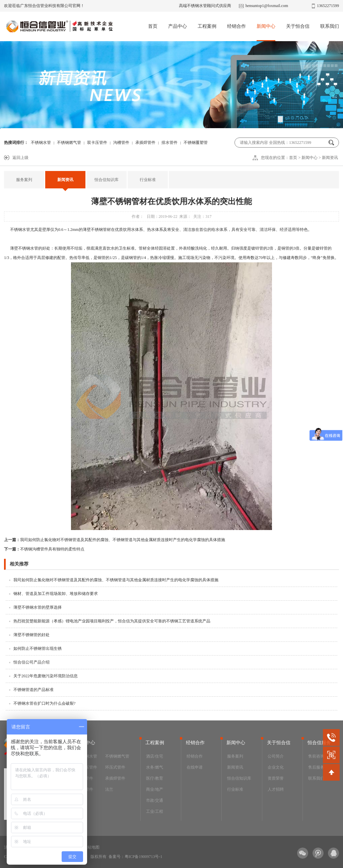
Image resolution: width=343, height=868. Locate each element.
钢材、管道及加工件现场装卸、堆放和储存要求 (56, 594)
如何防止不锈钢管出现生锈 (38, 648)
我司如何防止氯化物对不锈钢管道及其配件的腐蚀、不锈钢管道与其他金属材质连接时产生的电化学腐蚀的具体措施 (115, 540)
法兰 (109, 789)
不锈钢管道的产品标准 (33, 690)
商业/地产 (155, 789)
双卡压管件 (97, 143)
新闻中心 (266, 26)
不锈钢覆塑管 (196, 143)
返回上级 (20, 158)
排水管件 (169, 143)
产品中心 (178, 26)
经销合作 (236, 26)
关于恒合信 (298, 26)
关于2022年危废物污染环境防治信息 (46, 676)
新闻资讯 (330, 158)
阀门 (81, 800)
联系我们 (330, 26)
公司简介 (276, 756)
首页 (153, 26)
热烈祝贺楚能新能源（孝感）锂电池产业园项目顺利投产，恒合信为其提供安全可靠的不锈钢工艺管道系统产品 (112, 621)
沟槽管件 (121, 143)
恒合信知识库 (107, 180)
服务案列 (24, 180)
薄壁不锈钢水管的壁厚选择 (38, 607)
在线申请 (195, 767)
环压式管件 (115, 767)
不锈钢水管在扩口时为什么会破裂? (44, 703)
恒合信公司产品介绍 (31, 662)
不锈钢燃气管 (69, 143)
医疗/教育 (155, 778)
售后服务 (316, 767)
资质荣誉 (276, 778)
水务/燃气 (155, 767)
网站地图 (91, 847)
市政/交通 (155, 800)
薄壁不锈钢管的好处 (31, 635)
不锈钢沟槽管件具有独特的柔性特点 (44, 549)
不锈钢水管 (41, 143)
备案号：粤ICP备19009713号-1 (135, 857)
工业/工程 (155, 811)
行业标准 (148, 180)
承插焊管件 (145, 143)
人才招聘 (276, 789)
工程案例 (207, 26)
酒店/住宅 (155, 756)
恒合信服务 (319, 743)
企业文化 (276, 767)
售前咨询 (316, 756)
